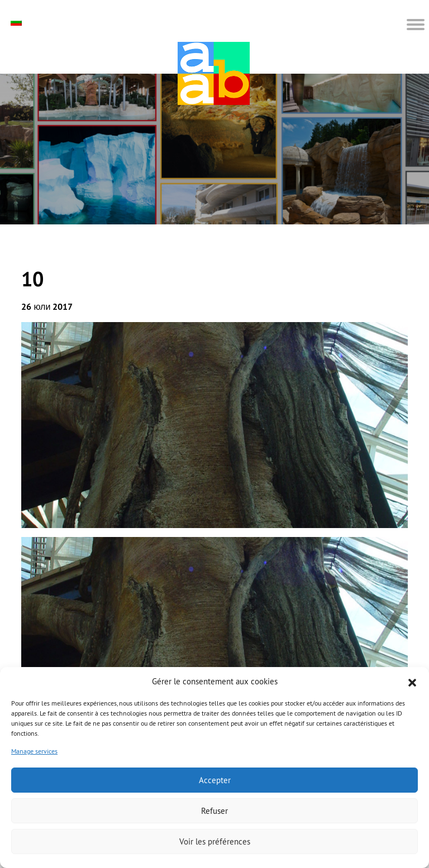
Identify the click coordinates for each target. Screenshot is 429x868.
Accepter (215, 780)
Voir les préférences (215, 841)
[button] (412, 682)
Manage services (34, 751)
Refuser (214, 811)
